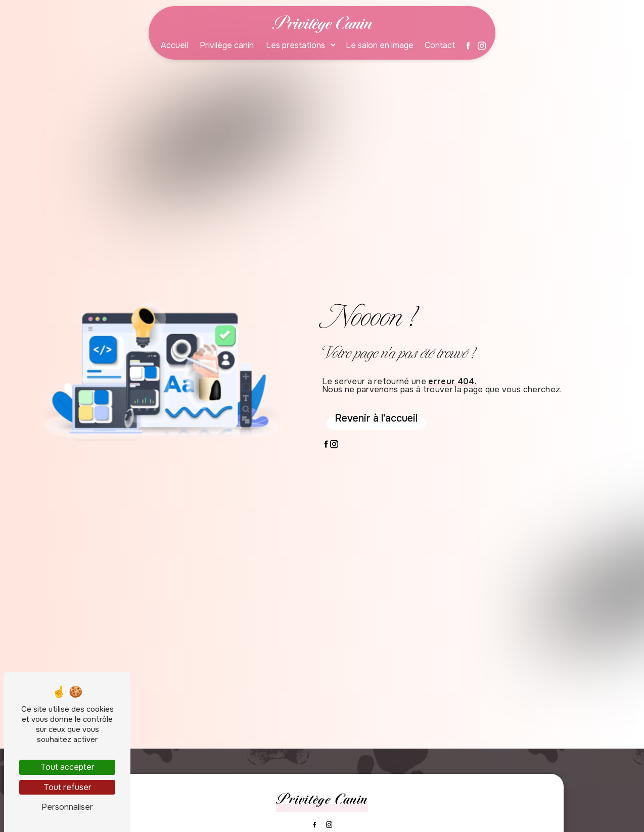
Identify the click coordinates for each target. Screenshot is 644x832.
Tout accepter (67, 767)
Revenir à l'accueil (376, 418)
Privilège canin (227, 46)
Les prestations (295, 46)
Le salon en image (380, 46)
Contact (440, 46)
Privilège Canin (322, 23)
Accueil (174, 46)
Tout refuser (67, 787)
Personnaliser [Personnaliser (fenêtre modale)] (67, 807)
